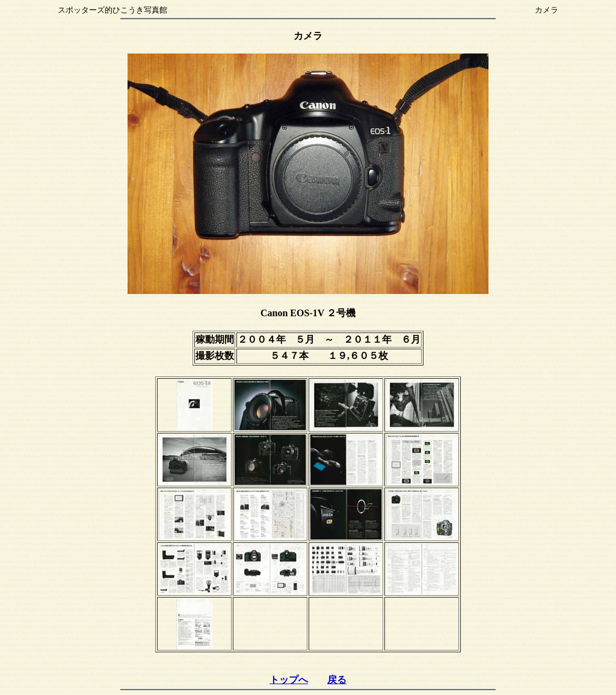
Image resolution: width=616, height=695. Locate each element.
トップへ (289, 680)
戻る (337, 680)
